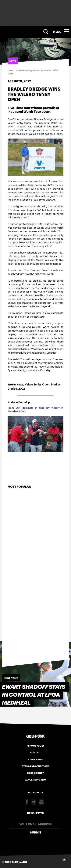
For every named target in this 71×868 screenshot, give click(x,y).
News (20, 384)
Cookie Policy (35, 773)
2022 (22, 388)
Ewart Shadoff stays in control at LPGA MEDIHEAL (34, 695)
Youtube (41, 802)
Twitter (34, 802)
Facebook (27, 802)
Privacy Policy (36, 746)
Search (46, 32)
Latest (11, 71)
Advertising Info (35, 780)
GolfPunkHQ (19, 862)
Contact (35, 752)
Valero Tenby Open (37, 384)
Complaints (35, 759)
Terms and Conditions (36, 766)
